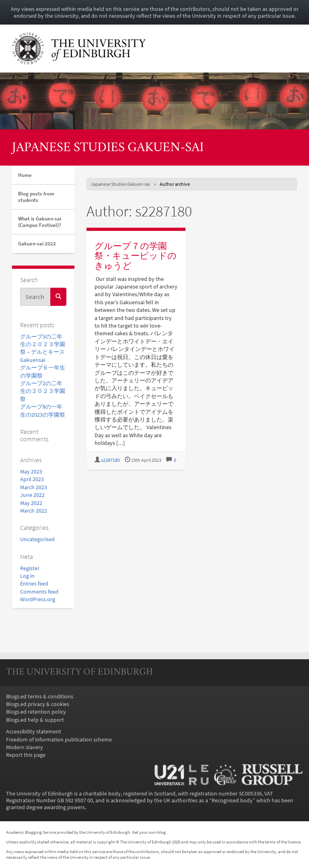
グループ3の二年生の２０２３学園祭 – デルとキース (43, 345)
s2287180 (110, 460)
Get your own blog (149, 832)
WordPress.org (38, 599)
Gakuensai (33, 360)
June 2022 (32, 495)
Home (25, 175)
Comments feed (39, 592)
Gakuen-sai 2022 (37, 244)
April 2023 (32, 479)
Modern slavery (25, 747)
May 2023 (31, 472)
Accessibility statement (34, 732)
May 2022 (31, 503)
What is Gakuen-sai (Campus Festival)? (40, 222)
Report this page (26, 755)
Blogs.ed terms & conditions (40, 697)
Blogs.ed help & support (35, 720)
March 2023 (34, 487)
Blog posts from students (36, 197)
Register (30, 568)
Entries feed (34, 584)
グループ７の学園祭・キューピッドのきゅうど (136, 256)
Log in (27, 576)
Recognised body (232, 801)
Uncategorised (37, 539)
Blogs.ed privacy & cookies (38, 704)
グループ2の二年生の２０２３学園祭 (43, 391)
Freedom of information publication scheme (59, 740)
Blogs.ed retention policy (36, 712)
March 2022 (34, 511)
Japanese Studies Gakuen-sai (108, 148)
